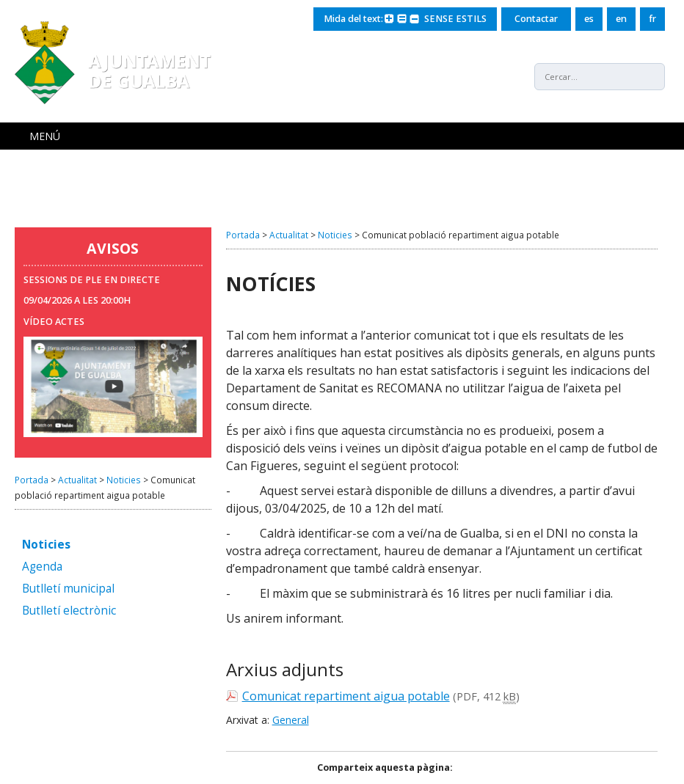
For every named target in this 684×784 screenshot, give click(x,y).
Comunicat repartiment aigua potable (346, 696)
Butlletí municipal (68, 589)
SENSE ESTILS (455, 19)
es (589, 19)
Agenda (42, 567)
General (291, 720)
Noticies (124, 480)
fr (652, 19)
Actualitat (77, 480)
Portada (32, 480)
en (621, 19)
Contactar (536, 19)
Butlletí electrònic (69, 611)
